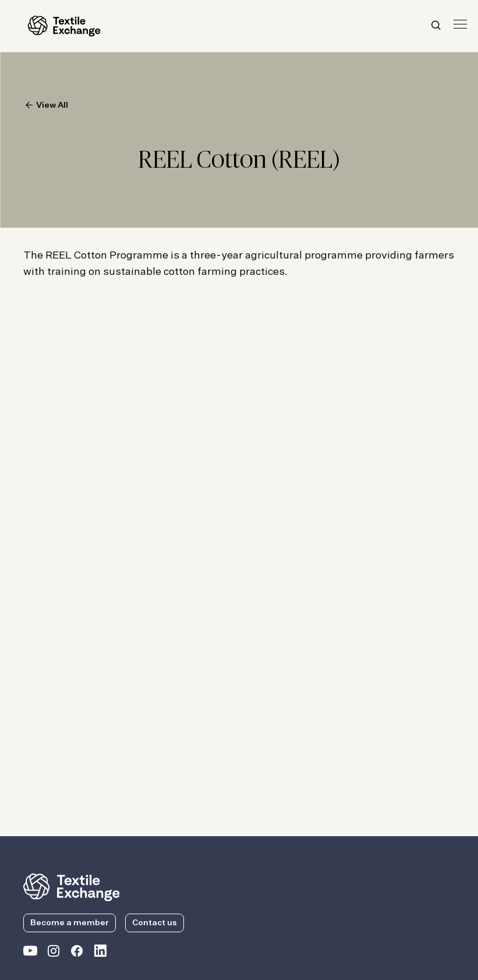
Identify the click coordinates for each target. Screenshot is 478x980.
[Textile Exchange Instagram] (54, 953)
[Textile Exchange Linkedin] (100, 953)
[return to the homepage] (72, 886)
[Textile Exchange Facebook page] (77, 953)
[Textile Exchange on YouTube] (30, 953)
